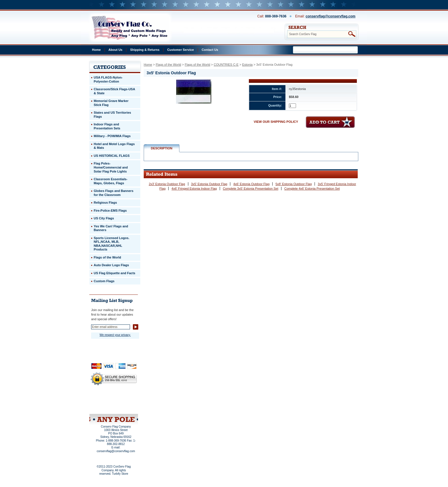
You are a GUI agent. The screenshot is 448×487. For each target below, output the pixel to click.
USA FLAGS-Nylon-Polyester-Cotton (108, 79)
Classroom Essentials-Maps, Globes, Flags (111, 181)
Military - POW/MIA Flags (112, 136)
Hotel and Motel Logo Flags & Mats (114, 146)
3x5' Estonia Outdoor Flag (209, 184)
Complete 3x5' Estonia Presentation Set (251, 189)
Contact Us (210, 50)
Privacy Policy (104, 399)
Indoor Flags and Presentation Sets (107, 126)
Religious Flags (105, 203)
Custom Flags (104, 281)
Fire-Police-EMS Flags (110, 211)
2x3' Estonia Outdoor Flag (167, 184)
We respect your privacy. (115, 335)
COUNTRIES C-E (226, 65)
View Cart (124, 406)
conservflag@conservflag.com (331, 16)
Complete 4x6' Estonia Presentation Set (312, 189)
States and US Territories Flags (112, 115)
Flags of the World (168, 65)
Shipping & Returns (145, 50)
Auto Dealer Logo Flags (111, 265)
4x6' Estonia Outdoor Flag (251, 184)
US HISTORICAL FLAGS (112, 156)
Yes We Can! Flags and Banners (111, 228)
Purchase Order (125, 402)
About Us (116, 50)
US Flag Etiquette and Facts (114, 273)
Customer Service (181, 50)
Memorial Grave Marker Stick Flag (111, 103)
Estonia (247, 65)
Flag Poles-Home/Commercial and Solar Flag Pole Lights (111, 167)
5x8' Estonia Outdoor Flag (294, 184)
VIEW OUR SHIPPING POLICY (276, 122)
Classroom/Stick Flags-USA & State (114, 91)
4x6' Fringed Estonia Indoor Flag (194, 189)
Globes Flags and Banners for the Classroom (114, 193)
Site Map (103, 406)
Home (96, 50)
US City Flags (104, 218)
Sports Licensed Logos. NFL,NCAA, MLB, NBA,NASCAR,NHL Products (112, 244)
